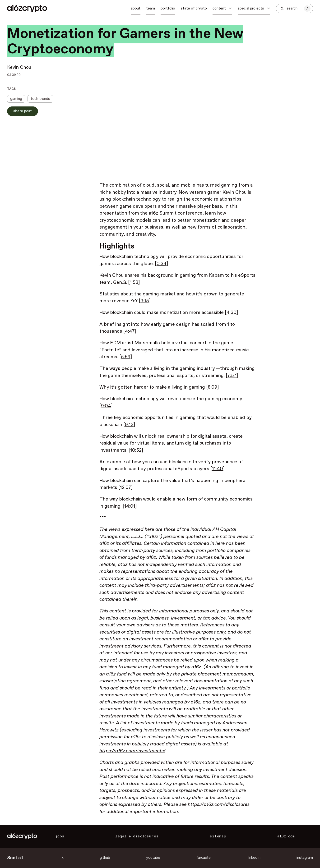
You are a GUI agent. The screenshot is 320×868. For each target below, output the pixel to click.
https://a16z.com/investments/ (132, 751)
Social (15, 858)
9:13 (129, 425)
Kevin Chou (19, 67)
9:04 (106, 406)
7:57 (232, 376)
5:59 (126, 357)
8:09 (213, 387)
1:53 (134, 282)
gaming (16, 99)
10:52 (136, 450)
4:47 (130, 331)
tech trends (40, 99)
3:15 (145, 301)
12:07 (126, 488)
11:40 (218, 469)
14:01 (130, 506)
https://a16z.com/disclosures (219, 805)
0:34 (162, 264)
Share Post (23, 111)
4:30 (232, 313)
